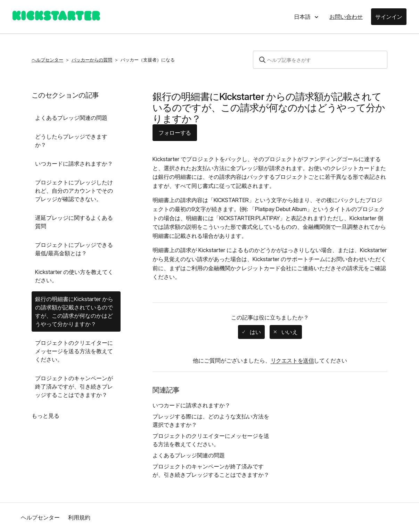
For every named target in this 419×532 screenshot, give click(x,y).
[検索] (320, 60)
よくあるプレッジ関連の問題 (71, 118)
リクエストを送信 (292, 360)
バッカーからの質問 (92, 60)
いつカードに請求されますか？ (74, 164)
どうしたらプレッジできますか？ (71, 141)
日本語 (303, 17)
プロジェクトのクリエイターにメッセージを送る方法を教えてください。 (74, 351)
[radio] (251, 332)
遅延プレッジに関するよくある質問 (74, 222)
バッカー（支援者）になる (148, 60)
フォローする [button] (175, 133)
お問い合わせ (346, 17)
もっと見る (46, 416)
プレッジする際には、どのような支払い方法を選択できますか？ (211, 421)
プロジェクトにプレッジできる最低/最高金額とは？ (74, 249)
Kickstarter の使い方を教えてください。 (74, 276)
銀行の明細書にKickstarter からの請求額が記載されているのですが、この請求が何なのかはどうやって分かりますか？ (74, 311)
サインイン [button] (389, 17)
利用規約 (79, 517)
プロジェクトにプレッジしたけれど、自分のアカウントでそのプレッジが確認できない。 (74, 191)
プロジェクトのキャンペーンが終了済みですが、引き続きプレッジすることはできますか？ (74, 386)
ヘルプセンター (47, 60)
